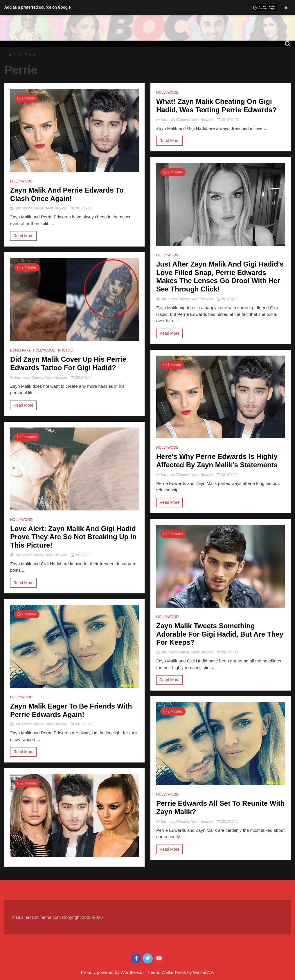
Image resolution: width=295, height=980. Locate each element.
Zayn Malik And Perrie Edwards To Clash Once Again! (67, 194)
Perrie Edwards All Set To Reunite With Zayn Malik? (221, 807)
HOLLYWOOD (21, 181)
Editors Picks (20, 350)
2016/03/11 (228, 652)
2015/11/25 (228, 822)
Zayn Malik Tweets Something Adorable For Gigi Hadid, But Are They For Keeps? (220, 634)
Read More (23, 236)
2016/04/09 (228, 299)
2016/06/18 (82, 724)
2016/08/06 (82, 378)
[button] (147, 8)
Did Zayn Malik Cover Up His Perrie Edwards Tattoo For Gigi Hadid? (68, 363)
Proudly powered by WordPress (112, 972)
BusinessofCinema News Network (39, 208)
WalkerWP (203, 972)
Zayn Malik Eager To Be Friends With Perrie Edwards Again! (71, 710)
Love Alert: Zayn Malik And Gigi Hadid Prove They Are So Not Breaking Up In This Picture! (73, 537)
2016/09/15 (82, 208)
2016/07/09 (82, 555)
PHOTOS (65, 350)
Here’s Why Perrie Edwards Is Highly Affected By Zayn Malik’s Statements (217, 461)
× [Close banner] (286, 8)
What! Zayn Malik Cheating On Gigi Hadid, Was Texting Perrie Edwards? (216, 106)
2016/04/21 (228, 120)
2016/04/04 (228, 475)
